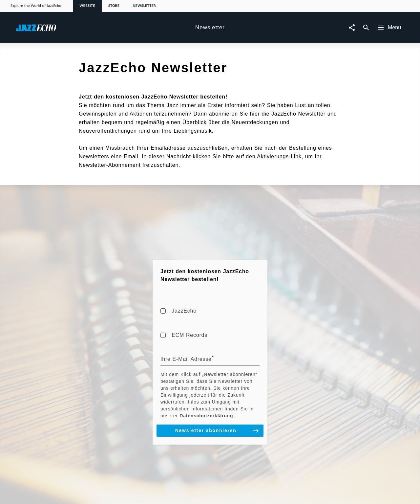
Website (87, 6)
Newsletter (144, 6)
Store (114, 6)
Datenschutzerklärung (206, 416)
